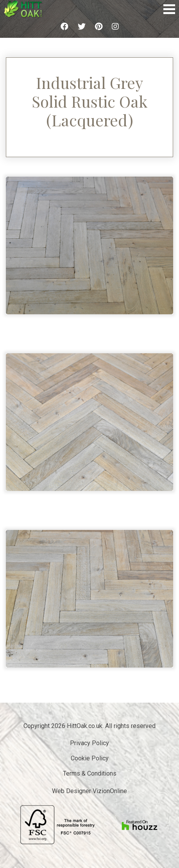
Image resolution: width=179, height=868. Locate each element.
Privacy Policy (89, 743)
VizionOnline (110, 791)
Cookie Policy (90, 758)
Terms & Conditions (90, 773)
